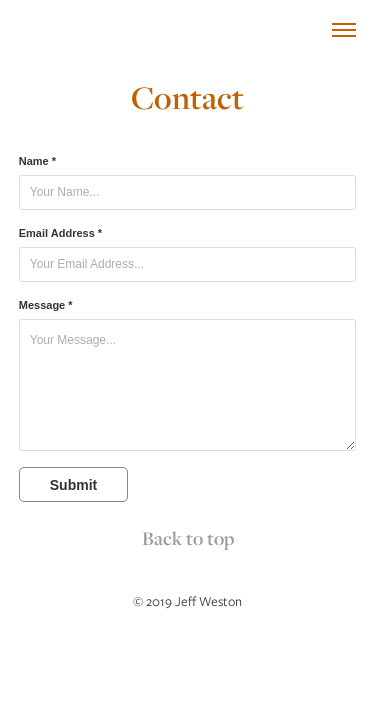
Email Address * (60, 233)
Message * (46, 305)
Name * (37, 161)
